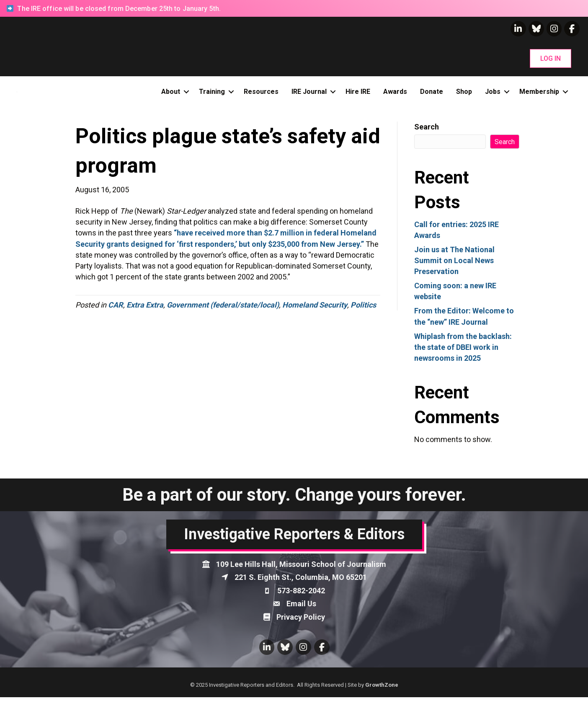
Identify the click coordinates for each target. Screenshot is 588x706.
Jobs (493, 96)
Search (427, 136)
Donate (432, 96)
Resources (261, 96)
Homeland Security (315, 314)
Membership (539, 96)
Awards (395, 96)
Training (212, 96)
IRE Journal (309, 96)
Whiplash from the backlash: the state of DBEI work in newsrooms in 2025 (463, 356)
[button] (551, 58)
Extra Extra (145, 314)
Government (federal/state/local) (223, 314)
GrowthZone (382, 693)
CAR (116, 314)
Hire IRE (358, 96)
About (171, 96)
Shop (464, 96)
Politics (363, 314)
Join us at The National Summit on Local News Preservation (454, 269)
